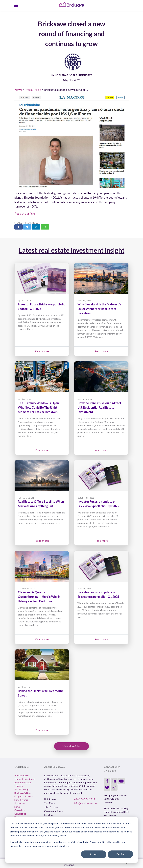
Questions (20, 810)
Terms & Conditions (25, 779)
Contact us (20, 814)
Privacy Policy (21, 775)
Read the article (25, 213)
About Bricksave (23, 782)
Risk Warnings (22, 789)
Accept (94, 854)
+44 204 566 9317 (84, 799)
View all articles (71, 746)
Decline (120, 854)
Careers (19, 786)
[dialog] (71, 840)
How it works (21, 800)
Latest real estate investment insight (72, 250)
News (18, 90)
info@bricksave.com (86, 803)
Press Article (33, 90)
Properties (20, 803)
